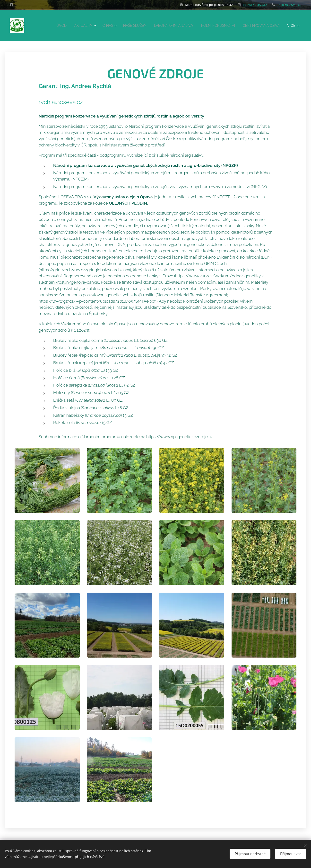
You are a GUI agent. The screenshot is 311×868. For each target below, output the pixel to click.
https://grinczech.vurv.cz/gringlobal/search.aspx (85, 270)
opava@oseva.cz (255, 5)
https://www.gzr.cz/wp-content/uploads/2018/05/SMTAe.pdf (98, 301)
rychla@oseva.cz (61, 102)
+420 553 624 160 (289, 5)
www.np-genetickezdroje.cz (186, 437)
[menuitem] (92, 26)
